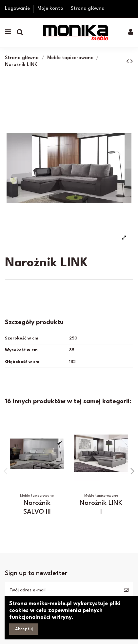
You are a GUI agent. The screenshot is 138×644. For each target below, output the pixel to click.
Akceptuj (24, 629)
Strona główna (88, 9)
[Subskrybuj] (126, 590)
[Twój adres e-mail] (62, 590)
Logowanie (18, 9)
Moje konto (51, 9)
